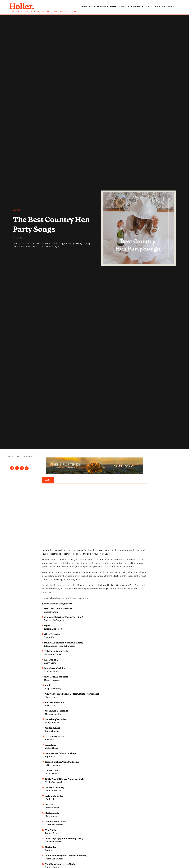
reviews (136, 6)
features (167, 6)
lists (92, 6)
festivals (102, 6)
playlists (124, 6)
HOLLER (13, 12)
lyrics (146, 6)
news (84, 6)
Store (113, 6)
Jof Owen (21, 238)
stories (155, 6)
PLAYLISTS (25, 12)
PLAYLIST (37, 12)
